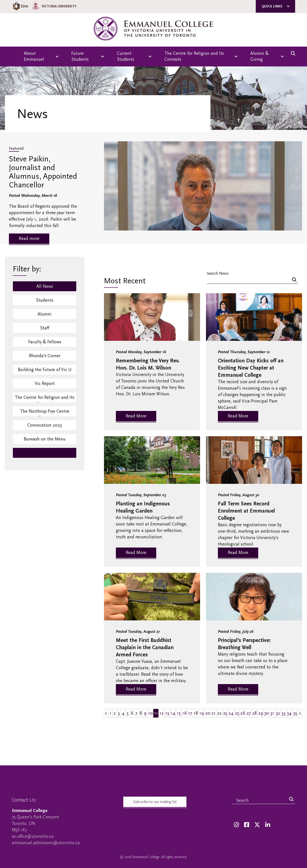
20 (208, 713)
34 (289, 713)
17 (190, 713)
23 (225, 713)
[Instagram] (236, 825)
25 (237, 713)
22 (219, 713)
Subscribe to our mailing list (155, 802)
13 (167, 713)
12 (162, 713)
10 (150, 713)
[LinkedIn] (268, 825)
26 (243, 713)
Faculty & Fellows (45, 342)
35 (295, 713)
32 (278, 713)
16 (184, 713)
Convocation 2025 (45, 425)
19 (202, 713)
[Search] (294, 280)
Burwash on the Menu (45, 439)
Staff (45, 328)
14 (173, 713)
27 (249, 713)
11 (156, 713)
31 (272, 713)
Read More (136, 416)
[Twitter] (257, 825)
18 (196, 713)
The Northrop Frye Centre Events (45, 412)
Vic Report (45, 384)
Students (45, 300)
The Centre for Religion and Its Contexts (45, 399)
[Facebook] (247, 825)
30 (267, 713)
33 (283, 713)
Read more (29, 239)
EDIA (20, 6)
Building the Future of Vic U (45, 370)
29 (261, 713)
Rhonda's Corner (45, 356)
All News (45, 286)
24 (231, 713)
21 (214, 713)
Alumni (45, 314)
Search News (218, 273)
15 (179, 713)
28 (255, 713)
